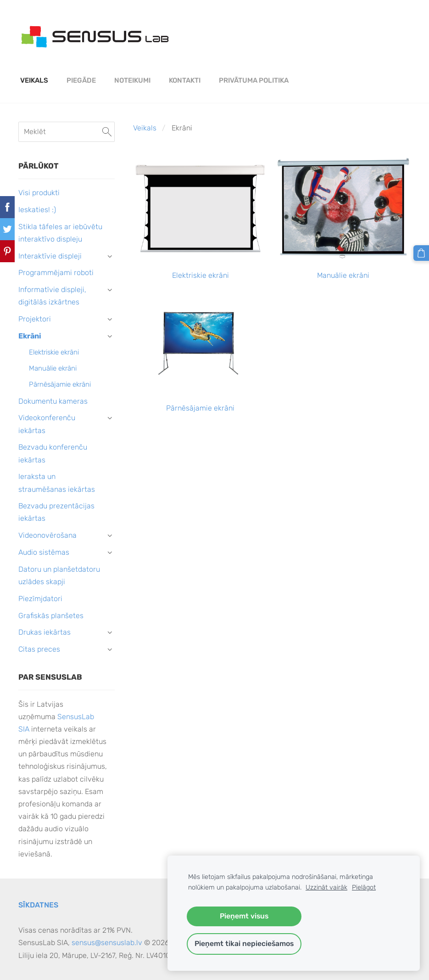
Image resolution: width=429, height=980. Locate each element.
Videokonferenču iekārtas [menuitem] (47, 424)
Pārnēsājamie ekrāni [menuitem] (60, 384)
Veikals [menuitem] (34, 80)
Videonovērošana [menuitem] (47, 535)
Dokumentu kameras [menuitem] (53, 401)
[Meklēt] (67, 132)
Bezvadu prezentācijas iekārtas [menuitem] (56, 512)
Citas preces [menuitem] (39, 649)
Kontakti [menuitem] (185, 80)
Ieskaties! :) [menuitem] (37, 210)
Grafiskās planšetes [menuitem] (51, 616)
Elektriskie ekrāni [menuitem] (54, 352)
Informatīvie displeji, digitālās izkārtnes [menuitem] (52, 296)
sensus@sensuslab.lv (107, 943)
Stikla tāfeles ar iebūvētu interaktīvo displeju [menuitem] (60, 233)
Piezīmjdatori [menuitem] (40, 599)
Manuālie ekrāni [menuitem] (53, 368)
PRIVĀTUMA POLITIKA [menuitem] (254, 80)
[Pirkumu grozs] (421, 253)
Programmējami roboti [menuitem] (56, 273)
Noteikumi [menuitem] (132, 80)
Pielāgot (364, 887)
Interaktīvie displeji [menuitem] (50, 256)
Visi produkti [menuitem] (39, 193)
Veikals (145, 128)
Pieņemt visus (244, 916)
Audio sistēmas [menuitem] (44, 552)
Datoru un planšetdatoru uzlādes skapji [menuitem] (59, 575)
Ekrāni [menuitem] (30, 336)
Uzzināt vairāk (326, 887)
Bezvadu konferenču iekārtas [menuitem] (53, 453)
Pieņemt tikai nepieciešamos (244, 943)
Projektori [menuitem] (35, 319)
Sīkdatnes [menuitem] (38, 905)
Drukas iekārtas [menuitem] (45, 632)
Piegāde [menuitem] (81, 80)
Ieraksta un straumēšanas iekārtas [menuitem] (57, 483)
